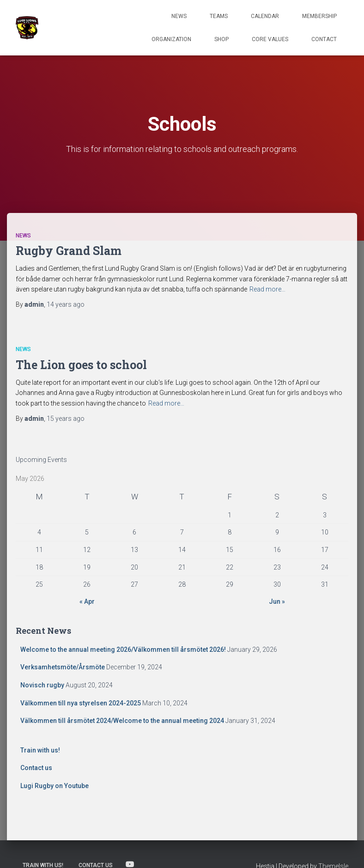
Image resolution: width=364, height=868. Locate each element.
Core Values (270, 39)
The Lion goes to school (81, 365)
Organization (171, 39)
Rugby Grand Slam (69, 251)
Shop (221, 39)
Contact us (36, 768)
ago (66, 304)
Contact (324, 39)
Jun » (277, 601)
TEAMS (219, 16)
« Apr (87, 601)
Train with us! (40, 750)
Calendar (265, 16)
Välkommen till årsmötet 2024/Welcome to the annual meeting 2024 (122, 721)
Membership (319, 16)
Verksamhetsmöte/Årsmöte (63, 667)
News (179, 16)
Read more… (267, 289)
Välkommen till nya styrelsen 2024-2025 (81, 703)
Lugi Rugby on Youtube (55, 786)
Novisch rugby (42, 685)
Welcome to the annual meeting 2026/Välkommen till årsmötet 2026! (123, 649)
